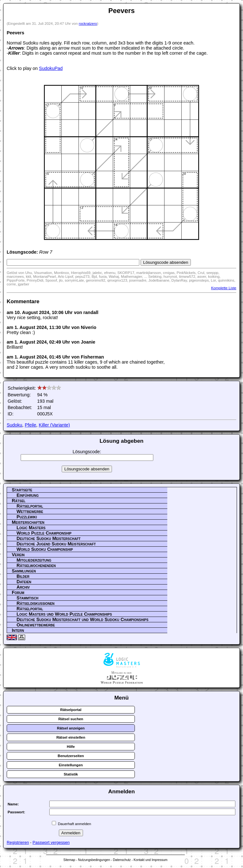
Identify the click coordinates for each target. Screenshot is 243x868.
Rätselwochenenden (36, 565)
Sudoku (14, 425)
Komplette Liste (224, 288)
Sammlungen (24, 571)
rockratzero (88, 24)
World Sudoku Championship (45, 549)
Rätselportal (30, 506)
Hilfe (71, 747)
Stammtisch (28, 598)
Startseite (22, 490)
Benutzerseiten (71, 756)
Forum (18, 592)
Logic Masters (31, 528)
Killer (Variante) (54, 425)
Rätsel (19, 501)
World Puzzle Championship (44, 533)
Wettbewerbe (30, 511)
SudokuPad (51, 68)
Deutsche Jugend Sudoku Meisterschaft (56, 544)
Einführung (28, 495)
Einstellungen (71, 765)
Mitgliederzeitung (34, 560)
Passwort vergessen (51, 842)
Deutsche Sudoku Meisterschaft (49, 538)
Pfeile (31, 425)
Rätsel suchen (71, 719)
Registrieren (18, 842)
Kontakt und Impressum (150, 860)
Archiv (23, 587)
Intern (18, 630)
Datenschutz (122, 860)
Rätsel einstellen (71, 737)
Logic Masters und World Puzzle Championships (64, 614)
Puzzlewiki (27, 517)
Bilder (23, 576)
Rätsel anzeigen (71, 728)
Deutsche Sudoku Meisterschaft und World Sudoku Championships (83, 619)
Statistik (71, 774)
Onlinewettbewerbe (36, 625)
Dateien (24, 582)
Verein (18, 555)
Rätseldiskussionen (35, 603)
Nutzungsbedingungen (94, 860)
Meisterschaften (28, 522)
